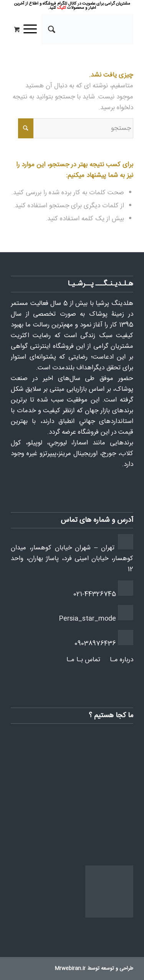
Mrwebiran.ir (70, 969)
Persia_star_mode (87, 619)
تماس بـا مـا (83, 660)
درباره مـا (122, 660)
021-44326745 (95, 594)
